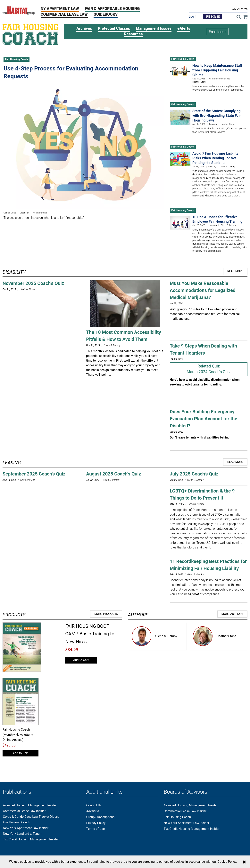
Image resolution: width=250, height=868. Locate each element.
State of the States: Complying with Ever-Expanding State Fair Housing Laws (217, 116)
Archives (84, 28)
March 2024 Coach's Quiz (209, 372)
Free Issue (218, 32)
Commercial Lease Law (64, 14)
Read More (235, 271)
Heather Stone (226, 636)
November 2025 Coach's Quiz (33, 283)
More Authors (232, 614)
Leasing (213, 124)
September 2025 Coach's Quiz (34, 474)
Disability (24, 213)
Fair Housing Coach (17, 59)
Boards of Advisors (185, 792)
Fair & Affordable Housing (112, 9)
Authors (138, 615)
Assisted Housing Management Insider (30, 805)
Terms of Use (96, 829)
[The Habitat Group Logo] (19, 10)
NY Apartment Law (60, 9)
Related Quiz (209, 366)
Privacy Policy (96, 823)
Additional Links (104, 792)
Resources (133, 34)
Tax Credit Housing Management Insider (31, 839)
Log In (193, 17)
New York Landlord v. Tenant (23, 834)
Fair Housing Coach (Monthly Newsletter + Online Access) (18, 735)
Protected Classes (114, 28)
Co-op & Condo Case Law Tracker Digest (31, 817)
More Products (106, 614)
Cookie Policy (227, 862)
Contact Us (94, 805)
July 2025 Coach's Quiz (194, 474)
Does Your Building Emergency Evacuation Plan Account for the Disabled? (203, 419)
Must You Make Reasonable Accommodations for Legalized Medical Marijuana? (203, 290)
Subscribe (213, 17)
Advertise (93, 811)
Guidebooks (106, 14)
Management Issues (154, 28)
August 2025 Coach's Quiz (114, 474)
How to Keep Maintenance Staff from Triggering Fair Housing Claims (217, 70)
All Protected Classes (219, 79)
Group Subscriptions (100, 817)
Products (14, 615)
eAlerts (184, 28)
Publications (17, 792)
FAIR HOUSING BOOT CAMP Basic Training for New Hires (91, 634)
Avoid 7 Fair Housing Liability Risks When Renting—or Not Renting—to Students (215, 158)
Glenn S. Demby (166, 636)
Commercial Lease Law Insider (24, 811)
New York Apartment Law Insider (26, 828)
